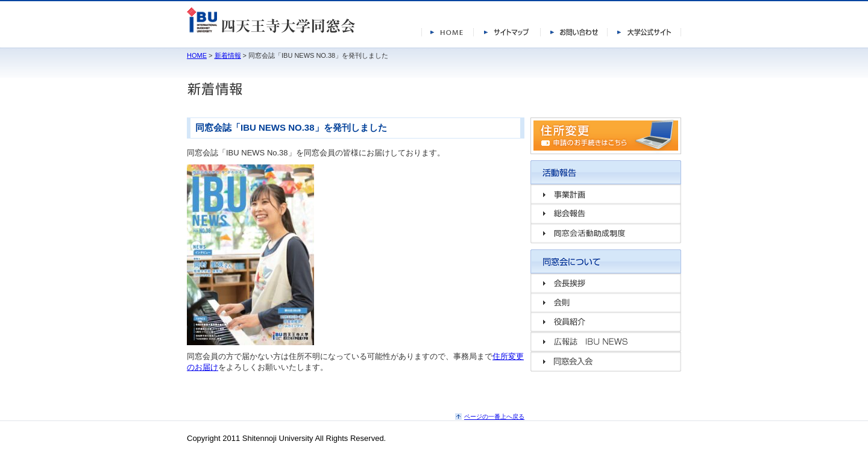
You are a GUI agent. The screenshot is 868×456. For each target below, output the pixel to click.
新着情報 (228, 55)
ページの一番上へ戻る (494, 417)
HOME (197, 55)
